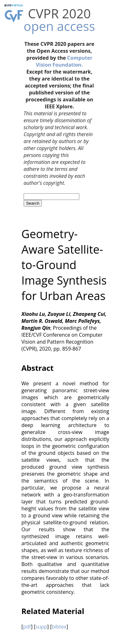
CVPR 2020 (59, 13)
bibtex (59, 627)
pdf (27, 627)
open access (59, 26)
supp (41, 627)
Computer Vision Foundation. (64, 61)
